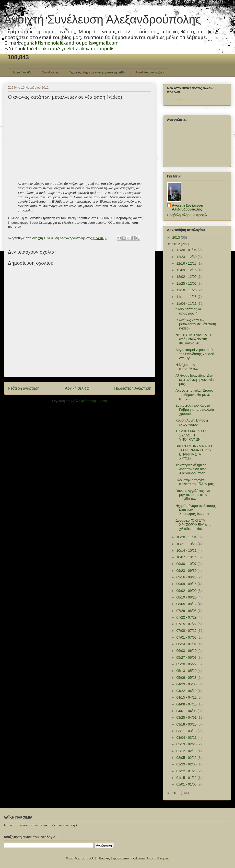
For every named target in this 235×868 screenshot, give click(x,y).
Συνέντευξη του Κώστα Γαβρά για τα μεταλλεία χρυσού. (195, 410)
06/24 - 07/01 (187, 644)
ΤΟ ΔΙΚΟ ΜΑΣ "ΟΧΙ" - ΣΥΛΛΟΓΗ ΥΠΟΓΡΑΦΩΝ (192, 435)
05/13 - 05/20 (187, 671)
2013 (177, 237)
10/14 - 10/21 (187, 551)
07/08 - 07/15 (187, 631)
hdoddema (137, 858)
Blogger (163, 858)
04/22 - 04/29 (187, 691)
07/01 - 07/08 (187, 637)
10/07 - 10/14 (187, 557)
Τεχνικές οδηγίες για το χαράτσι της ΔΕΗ (97, 72)
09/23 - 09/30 (187, 571)
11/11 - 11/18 (187, 297)
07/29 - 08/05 (187, 611)
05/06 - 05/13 (187, 678)
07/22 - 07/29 (187, 617)
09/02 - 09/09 (187, 591)
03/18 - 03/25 (187, 724)
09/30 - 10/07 (187, 564)
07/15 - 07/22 (187, 624)
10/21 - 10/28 (187, 544)
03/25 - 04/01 (187, 717)
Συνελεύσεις (51, 72)
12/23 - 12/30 (187, 257)
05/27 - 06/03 (187, 657)
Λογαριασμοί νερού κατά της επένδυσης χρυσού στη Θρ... (195, 354)
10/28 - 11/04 (187, 537)
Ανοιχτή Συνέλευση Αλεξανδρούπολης (102, 19)
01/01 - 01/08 (187, 784)
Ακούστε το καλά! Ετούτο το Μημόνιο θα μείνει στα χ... (194, 395)
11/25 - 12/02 (187, 283)
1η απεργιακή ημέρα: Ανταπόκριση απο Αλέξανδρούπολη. (191, 469)
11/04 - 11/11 (187, 304)
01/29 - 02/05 (187, 764)
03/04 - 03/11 (187, 738)
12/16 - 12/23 (187, 263)
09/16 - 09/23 (187, 577)
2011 (177, 793)
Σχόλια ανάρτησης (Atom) (89, 401)
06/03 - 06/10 (187, 651)
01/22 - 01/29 (187, 771)
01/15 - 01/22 (187, 778)
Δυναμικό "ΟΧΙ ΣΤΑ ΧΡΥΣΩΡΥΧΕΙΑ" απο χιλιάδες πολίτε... (194, 525)
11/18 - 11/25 (187, 290)
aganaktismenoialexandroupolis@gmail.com (70, 43)
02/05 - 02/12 (187, 758)
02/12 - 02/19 (187, 751)
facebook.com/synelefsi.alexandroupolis (70, 48)
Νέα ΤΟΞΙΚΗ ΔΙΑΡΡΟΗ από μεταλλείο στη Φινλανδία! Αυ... (193, 339)
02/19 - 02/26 (187, 744)
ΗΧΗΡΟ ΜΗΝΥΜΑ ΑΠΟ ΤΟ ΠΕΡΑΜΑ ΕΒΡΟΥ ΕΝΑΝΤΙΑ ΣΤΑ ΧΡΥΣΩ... (194, 452)
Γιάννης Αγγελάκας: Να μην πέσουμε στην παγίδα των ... (193, 495)
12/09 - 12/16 (187, 270)
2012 (177, 244)
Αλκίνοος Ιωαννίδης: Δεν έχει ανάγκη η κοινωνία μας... (195, 380)
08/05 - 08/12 (187, 604)
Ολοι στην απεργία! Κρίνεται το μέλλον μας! (195, 482)
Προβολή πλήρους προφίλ (187, 215)
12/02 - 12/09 (187, 277)
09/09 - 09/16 (187, 584)
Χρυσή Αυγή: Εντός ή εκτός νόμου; (192, 422)
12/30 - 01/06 (187, 250)
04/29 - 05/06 (187, 684)
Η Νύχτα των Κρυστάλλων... (188, 367)
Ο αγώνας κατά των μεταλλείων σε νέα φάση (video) (196, 324)
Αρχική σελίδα (23, 72)
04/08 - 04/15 (187, 704)
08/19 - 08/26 (187, 597)
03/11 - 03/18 (187, 731)
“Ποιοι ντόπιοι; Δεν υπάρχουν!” (189, 311)
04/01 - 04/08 (187, 711)
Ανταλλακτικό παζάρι (150, 72)
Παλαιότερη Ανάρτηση (133, 388)
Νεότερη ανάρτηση (24, 388)
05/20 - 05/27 (187, 664)
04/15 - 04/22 (187, 697)
